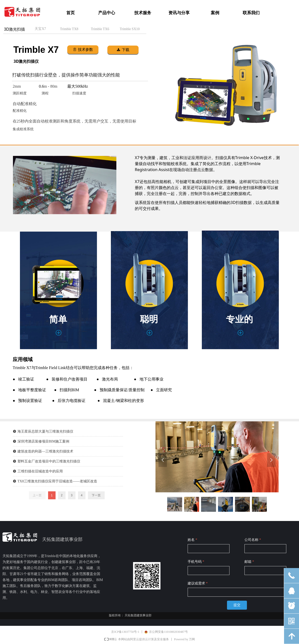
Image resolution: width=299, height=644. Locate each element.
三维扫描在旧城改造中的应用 (40, 471)
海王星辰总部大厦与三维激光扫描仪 (45, 431)
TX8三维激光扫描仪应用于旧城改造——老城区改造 (57, 481)
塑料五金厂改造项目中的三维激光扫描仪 (49, 461)
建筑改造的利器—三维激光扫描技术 (45, 451)
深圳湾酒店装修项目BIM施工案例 (43, 441)
